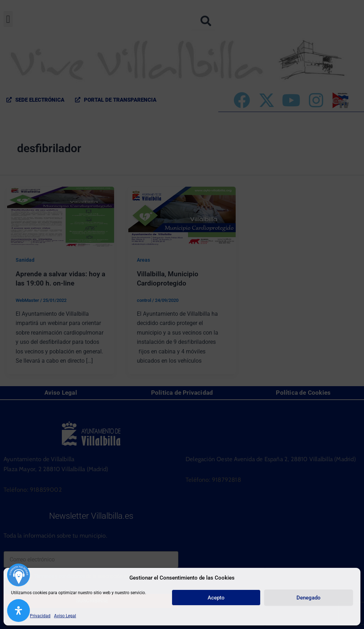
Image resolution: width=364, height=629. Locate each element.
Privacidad (40, 616)
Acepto (216, 598)
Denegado (309, 598)
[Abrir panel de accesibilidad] (18, 611)
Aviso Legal (65, 616)
